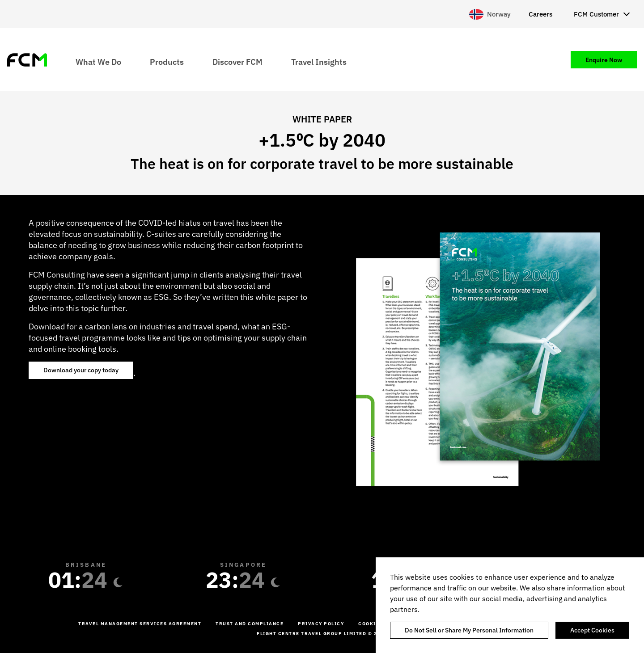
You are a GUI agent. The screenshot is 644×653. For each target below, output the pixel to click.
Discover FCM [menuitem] (237, 61)
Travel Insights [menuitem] (319, 61)
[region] (510, 605)
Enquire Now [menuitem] (604, 60)
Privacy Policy (321, 624)
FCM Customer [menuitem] (596, 14)
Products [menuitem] (167, 61)
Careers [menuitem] (540, 14)
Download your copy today (81, 370)
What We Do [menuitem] (98, 61)
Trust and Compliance (250, 624)
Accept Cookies (592, 630)
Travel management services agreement (140, 624)
